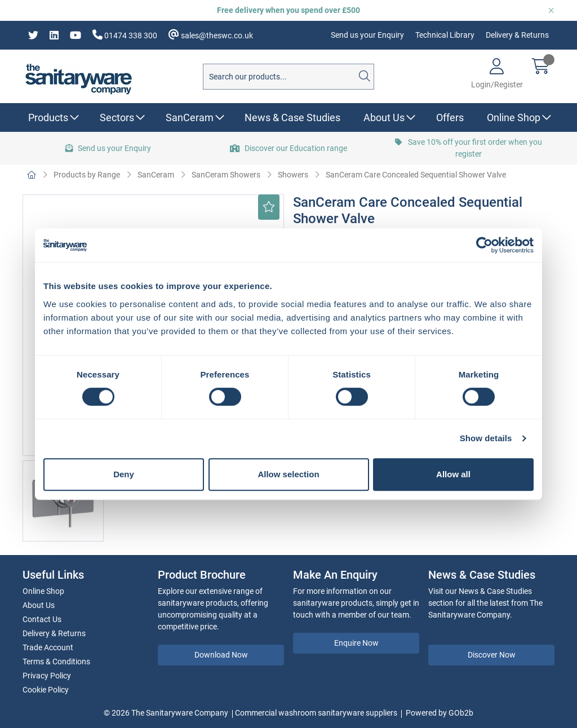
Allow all (453, 474)
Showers (293, 175)
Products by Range (87, 175)
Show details (486, 438)
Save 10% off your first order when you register (469, 148)
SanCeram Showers (226, 175)
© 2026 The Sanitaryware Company (166, 713)
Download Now (221, 655)
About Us (384, 117)
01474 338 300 (125, 35)
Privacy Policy (47, 676)
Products (48, 117)
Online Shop (514, 117)
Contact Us (42, 619)
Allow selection (288, 474)
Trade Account (48, 647)
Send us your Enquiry (367, 35)
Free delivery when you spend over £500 (288, 10)
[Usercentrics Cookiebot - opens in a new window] (484, 245)
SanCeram (190, 117)
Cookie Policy (46, 690)
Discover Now (492, 655)
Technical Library (445, 35)
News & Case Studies (292, 117)
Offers (450, 117)
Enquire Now (356, 643)
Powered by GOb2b (440, 713)
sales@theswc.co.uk (211, 35)
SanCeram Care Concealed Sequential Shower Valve (416, 175)
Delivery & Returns (517, 35)
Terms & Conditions (56, 662)
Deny (124, 474)
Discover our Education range (288, 148)
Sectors (117, 117)
